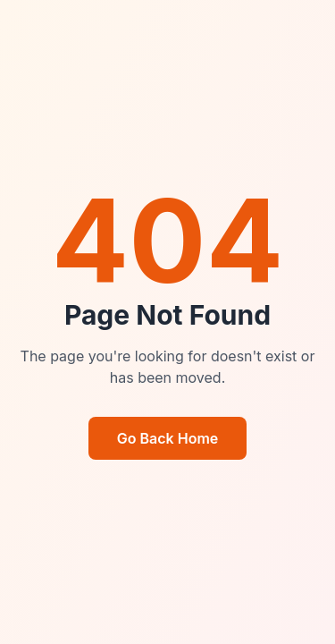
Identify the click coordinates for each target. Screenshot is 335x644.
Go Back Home (168, 438)
